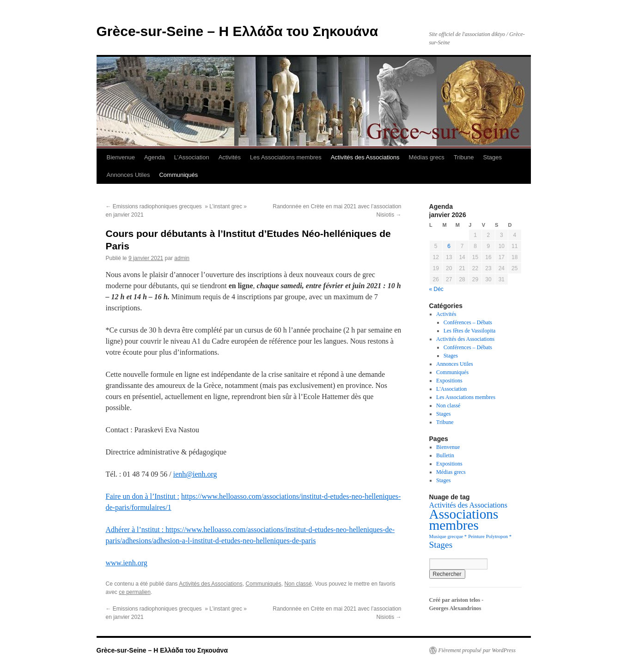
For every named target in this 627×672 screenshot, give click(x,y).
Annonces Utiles (128, 175)
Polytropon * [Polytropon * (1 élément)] (499, 536)
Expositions (449, 381)
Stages (492, 157)
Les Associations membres (286, 157)
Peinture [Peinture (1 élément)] (476, 536)
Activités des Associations (365, 157)
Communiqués (178, 175)
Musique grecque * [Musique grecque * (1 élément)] (448, 536)
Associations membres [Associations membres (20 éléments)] (464, 520)
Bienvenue (121, 157)
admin (182, 258)
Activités (230, 157)
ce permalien (135, 592)
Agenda (155, 157)
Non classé (298, 584)
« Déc (436, 289)
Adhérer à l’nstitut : (136, 530)
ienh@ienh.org (195, 474)
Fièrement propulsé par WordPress (477, 650)
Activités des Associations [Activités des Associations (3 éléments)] (468, 505)
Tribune (464, 157)
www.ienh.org (127, 563)
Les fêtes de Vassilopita (470, 331)
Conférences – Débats (468, 322)
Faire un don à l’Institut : (143, 496)
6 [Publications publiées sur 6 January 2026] (449, 246)
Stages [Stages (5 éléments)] (441, 545)
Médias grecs (427, 157)
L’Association (192, 157)
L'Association (451, 389)
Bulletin (445, 455)
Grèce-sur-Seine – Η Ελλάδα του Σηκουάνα (237, 31)
